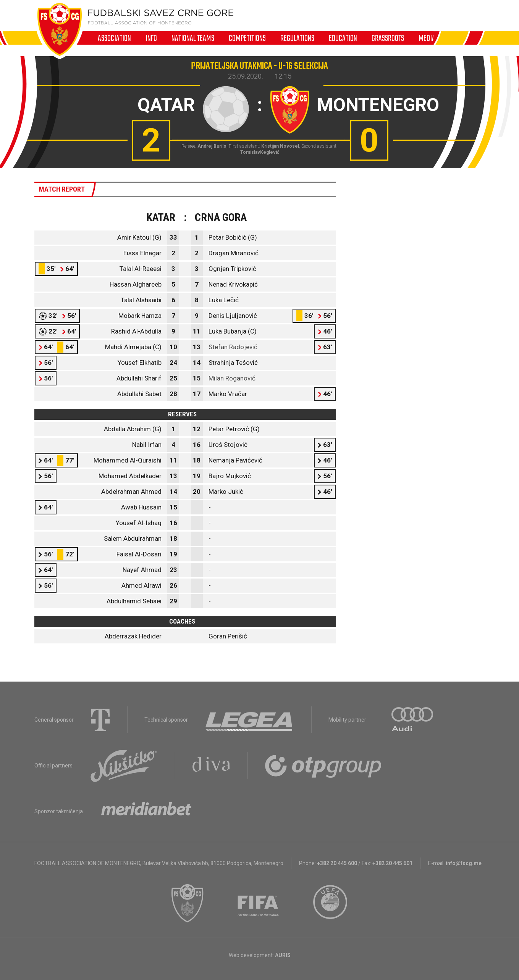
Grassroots (388, 38)
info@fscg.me (464, 863)
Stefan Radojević (233, 347)
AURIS (283, 955)
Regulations (297, 38)
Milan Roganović (232, 378)
